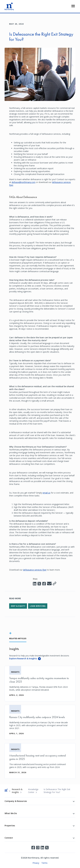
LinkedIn (42, 848)
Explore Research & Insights (23, 658)
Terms (44, 863)
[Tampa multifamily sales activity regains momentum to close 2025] (40, 684)
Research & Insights (17, 791)
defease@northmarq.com (24, 182)
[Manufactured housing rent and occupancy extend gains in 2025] (40, 761)
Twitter (47, 848)
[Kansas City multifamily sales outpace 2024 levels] (40, 722)
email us (46, 493)
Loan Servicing (38, 606)
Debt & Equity (18, 606)
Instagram (38, 848)
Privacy (36, 863)
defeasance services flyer (35, 570)
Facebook (33, 848)
